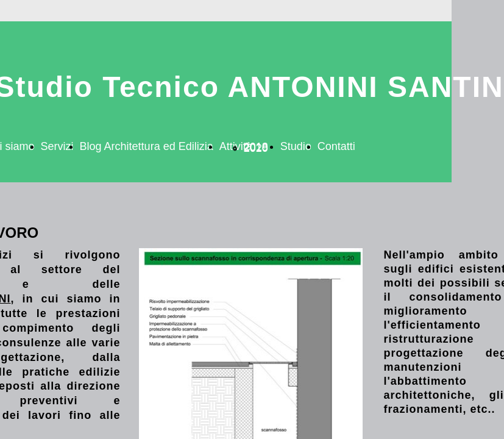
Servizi (57, 146)
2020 (256, 148)
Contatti (336, 146)
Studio (296, 146)
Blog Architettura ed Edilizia (147, 146)
